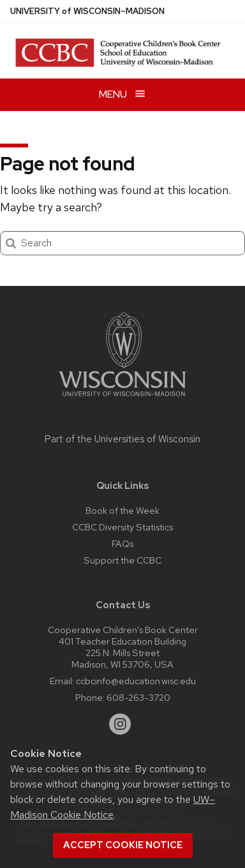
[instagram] (120, 724)
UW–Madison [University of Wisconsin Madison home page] (87, 11)
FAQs (122, 543)
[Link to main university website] (122, 399)
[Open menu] (122, 95)
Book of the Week (122, 510)
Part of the (122, 439)
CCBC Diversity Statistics (122, 527)
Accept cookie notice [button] (123, 845)
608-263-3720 (138, 697)
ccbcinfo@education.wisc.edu (136, 681)
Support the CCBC (122, 560)
